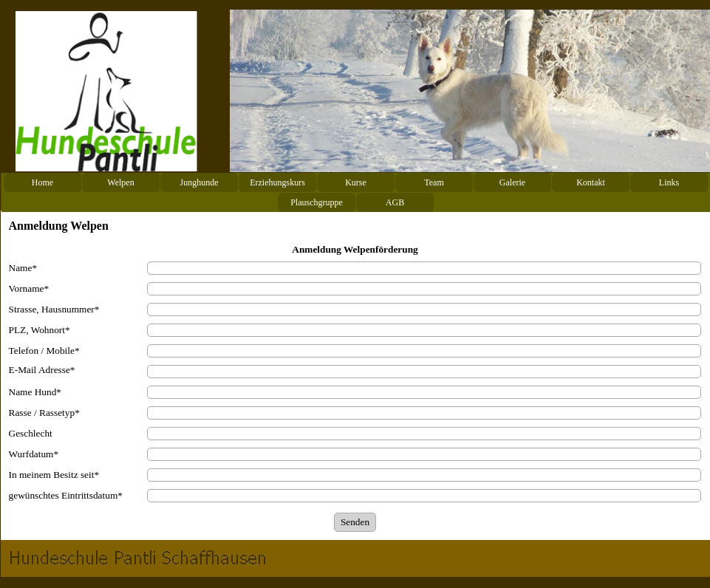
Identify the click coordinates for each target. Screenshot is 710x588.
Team (434, 182)
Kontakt (591, 182)
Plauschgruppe (317, 202)
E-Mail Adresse (42, 370)
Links (669, 182)
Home (42, 182)
